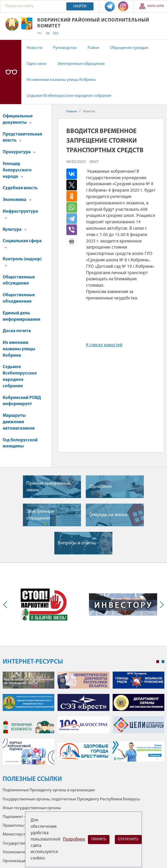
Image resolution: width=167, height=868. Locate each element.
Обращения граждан (129, 48)
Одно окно (37, 64)
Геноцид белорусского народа (17, 170)
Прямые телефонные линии (48, 487)
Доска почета (17, 331)
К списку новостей (104, 345)
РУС (40, 34)
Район (93, 48)
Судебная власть (20, 188)
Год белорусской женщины (20, 443)
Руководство (65, 48)
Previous (6, 604)
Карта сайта (156, 6)
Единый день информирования (21, 316)
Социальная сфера (22, 244)
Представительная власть (22, 137)
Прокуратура (19, 152)
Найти (80, 6)
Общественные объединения (19, 298)
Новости (34, 48)
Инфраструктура (20, 214)
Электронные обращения (81, 64)
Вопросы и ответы (77, 543)
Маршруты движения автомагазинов (19, 422)
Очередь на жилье (108, 515)
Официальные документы (18, 119)
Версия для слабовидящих (11, 72)
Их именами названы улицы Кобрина (61, 80)
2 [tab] (163, 662)
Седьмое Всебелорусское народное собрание (69, 96)
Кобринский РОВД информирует (22, 401)
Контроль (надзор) (22, 262)
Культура (15, 230)
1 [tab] (158, 662)
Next (161, 604)
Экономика (17, 200)
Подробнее (74, 839)
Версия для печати (72, 241)
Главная (72, 112)
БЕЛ (56, 34)
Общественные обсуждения (19, 280)
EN (48, 34)
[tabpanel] (83, 721)
